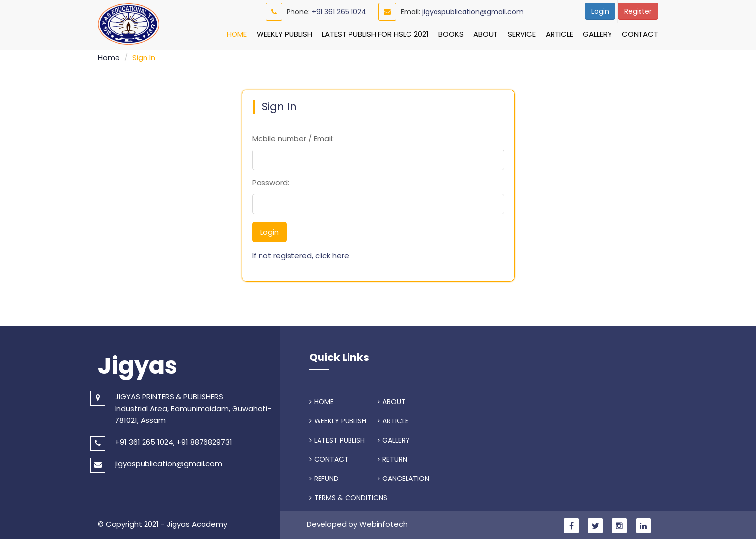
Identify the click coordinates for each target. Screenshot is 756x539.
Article (559, 34)
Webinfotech (383, 523)
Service (522, 34)
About (486, 34)
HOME (321, 400)
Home (237, 34)
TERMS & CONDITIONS (348, 496)
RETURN (392, 458)
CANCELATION (403, 477)
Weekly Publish (284, 34)
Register (638, 11)
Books (451, 34)
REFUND (324, 477)
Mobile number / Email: (293, 137)
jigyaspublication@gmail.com (473, 12)
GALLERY (394, 439)
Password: (271, 181)
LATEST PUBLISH (337, 439)
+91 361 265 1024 (339, 12)
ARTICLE (393, 419)
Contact (640, 34)
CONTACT (329, 458)
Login (600, 11)
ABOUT (392, 400)
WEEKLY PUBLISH (338, 419)
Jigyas (138, 364)
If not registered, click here (301, 254)
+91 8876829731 (204, 440)
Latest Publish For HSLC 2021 (375, 34)
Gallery (597, 34)
